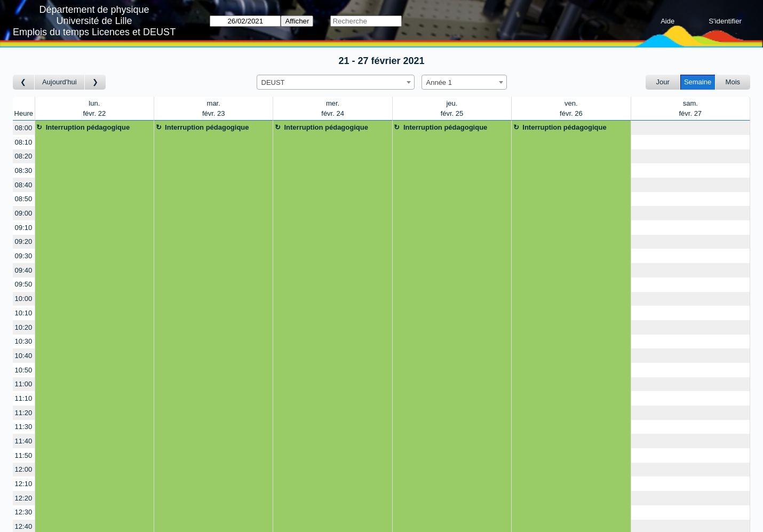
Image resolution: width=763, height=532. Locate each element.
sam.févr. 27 (690, 109)
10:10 (24, 313)
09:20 (24, 241)
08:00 (24, 128)
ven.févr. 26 (571, 109)
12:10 (24, 484)
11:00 (24, 384)
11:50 (24, 455)
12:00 (24, 469)
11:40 (24, 441)
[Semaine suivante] (96, 82)
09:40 (24, 270)
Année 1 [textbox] (439, 82)
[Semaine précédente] (24, 82)
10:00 (24, 299)
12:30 (24, 512)
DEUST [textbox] (273, 82)
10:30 (24, 341)
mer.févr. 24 (333, 109)
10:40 (24, 356)
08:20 (24, 156)
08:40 (24, 185)
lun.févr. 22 (94, 109)
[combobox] (336, 82)
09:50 (24, 284)
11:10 (24, 398)
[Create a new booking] (690, 128)
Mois (733, 82)
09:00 (24, 213)
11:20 (24, 413)
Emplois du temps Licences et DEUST (94, 32)
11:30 (24, 427)
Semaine (698, 82)
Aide (667, 21)
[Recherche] (366, 21)
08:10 (24, 142)
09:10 (24, 228)
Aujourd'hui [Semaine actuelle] (59, 82)
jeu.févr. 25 (452, 109)
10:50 (24, 370)
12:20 (24, 498)
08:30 (24, 170)
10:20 (24, 327)
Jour (663, 82)
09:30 (24, 256)
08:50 (24, 199)
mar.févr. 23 (214, 109)
